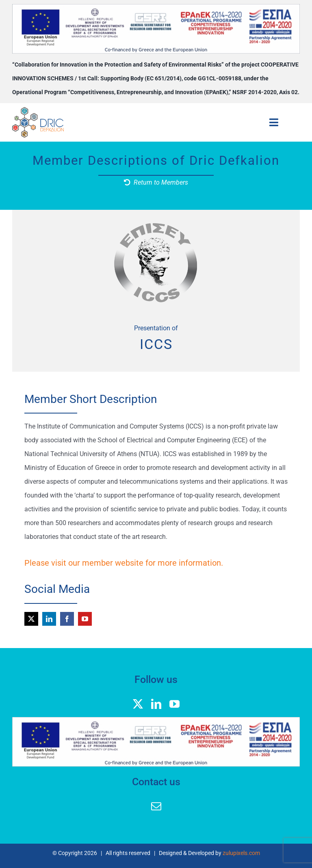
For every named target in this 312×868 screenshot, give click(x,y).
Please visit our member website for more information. (124, 563)
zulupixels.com (241, 853)
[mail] (156, 806)
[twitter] (31, 619)
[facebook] (67, 619)
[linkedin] (49, 619)
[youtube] (85, 619)
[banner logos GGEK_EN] (156, 7)
